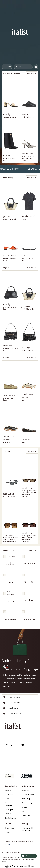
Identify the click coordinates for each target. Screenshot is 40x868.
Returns (24, 807)
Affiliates (8, 832)
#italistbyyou (9, 828)
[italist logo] (20, 32)
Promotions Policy (19, 857)
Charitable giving (11, 818)
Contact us (25, 790)
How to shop (26, 799)
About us (8, 790)
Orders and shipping (28, 803)
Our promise (9, 795)
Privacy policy (10, 810)
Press (7, 799)
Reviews (8, 814)
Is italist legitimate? (28, 795)
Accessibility (26, 815)
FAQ (23, 811)
